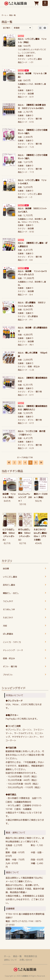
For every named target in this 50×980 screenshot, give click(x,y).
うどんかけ (8, 601)
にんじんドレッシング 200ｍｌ (25, 497)
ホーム (4, 15)
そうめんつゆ (9, 609)
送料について (10, 960)
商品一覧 (17, 956)
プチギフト (8, 675)
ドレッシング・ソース (13, 650)
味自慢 (31, 94)
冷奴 (5, 626)
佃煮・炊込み (34, 367)
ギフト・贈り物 (35, 119)
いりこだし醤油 (35, 59)
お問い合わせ (26, 960)
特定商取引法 (31, 956)
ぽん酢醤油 (33, 316)
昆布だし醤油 (9, 585)
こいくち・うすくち (12, 642)
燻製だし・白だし (11, 593)
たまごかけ (8, 618)
